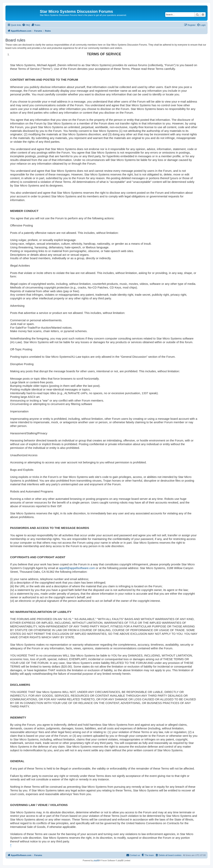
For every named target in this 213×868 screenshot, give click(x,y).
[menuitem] (26, 25)
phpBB (97, 861)
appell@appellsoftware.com (77, 568)
